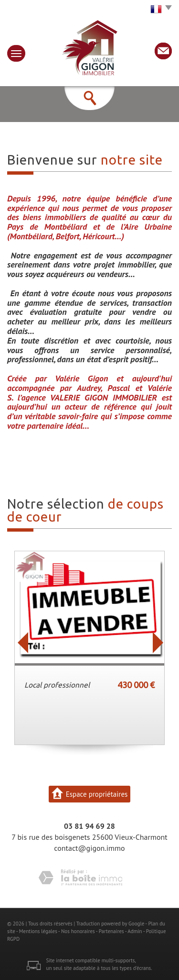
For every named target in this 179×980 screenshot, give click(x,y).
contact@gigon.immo (89, 848)
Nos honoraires (78, 931)
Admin (135, 931)
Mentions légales (38, 931)
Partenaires (111, 931)
